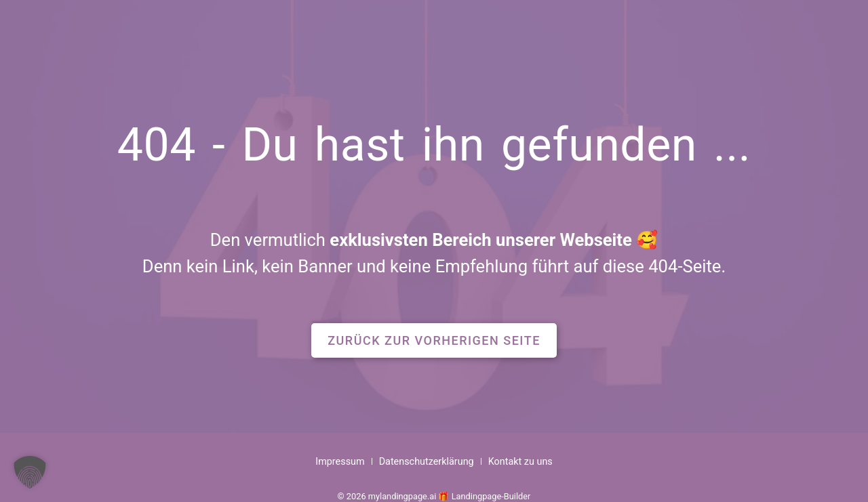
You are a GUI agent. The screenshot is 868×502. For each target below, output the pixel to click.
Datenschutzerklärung (427, 462)
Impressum (340, 462)
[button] (434, 340)
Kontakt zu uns (520, 462)
